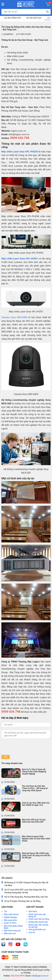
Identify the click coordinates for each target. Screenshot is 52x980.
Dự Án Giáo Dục (34, 18)
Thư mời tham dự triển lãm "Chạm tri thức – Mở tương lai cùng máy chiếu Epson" (35, 788)
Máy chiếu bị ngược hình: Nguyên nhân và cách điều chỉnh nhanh (36, 839)
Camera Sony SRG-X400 (14, 317)
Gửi (5, 757)
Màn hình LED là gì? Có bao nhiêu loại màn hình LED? (34, 821)
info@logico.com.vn (40, 976)
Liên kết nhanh (35, 907)
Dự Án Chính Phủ (13, 18)
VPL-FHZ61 (32, 259)
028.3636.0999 (17, 976)
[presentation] (22, 747)
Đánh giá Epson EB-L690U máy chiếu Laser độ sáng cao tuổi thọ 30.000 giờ (36, 855)
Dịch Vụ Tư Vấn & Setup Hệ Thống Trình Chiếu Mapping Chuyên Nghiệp (34, 772)
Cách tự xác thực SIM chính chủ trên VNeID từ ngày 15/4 (36, 804)
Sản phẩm (7, 907)
